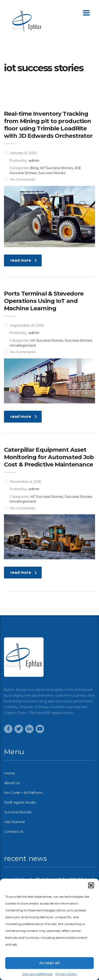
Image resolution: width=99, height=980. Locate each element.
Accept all (49, 963)
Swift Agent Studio (20, 802)
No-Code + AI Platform (23, 793)
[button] (91, 885)
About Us (12, 783)
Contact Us (14, 831)
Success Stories (18, 812)
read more (24, 260)
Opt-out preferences (37, 974)
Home (10, 773)
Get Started (14, 822)
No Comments (20, 179)
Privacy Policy (66, 974)
